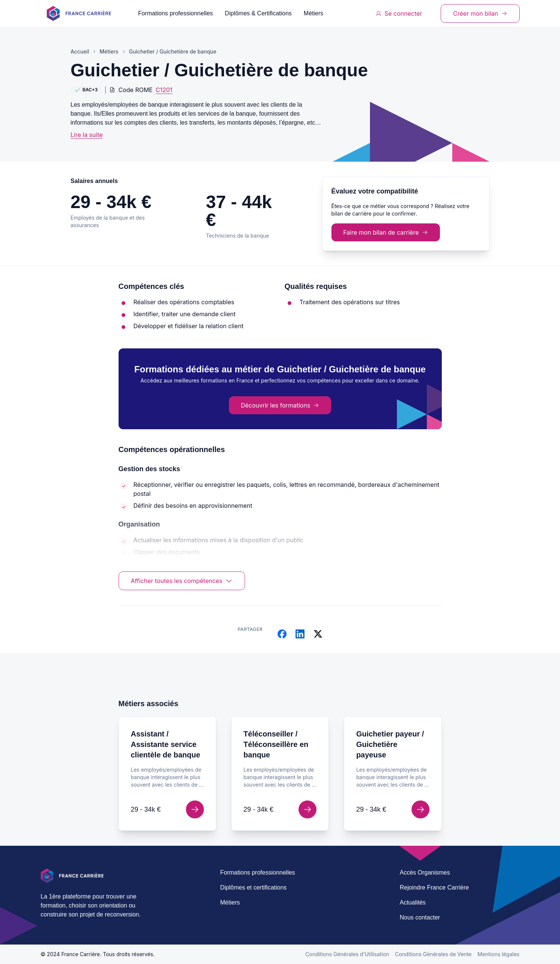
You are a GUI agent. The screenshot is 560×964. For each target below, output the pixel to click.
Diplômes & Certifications (258, 13)
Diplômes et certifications (254, 887)
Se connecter (399, 13)
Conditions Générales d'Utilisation (347, 954)
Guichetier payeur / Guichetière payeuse (390, 744)
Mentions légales (499, 954)
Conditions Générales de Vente (433, 954)
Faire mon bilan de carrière (386, 232)
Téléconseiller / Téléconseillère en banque (276, 744)
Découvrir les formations (280, 405)
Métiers (313, 13)
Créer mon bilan (480, 13)
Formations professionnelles (175, 13)
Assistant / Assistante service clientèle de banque (166, 744)
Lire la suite (87, 135)
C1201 (164, 90)
